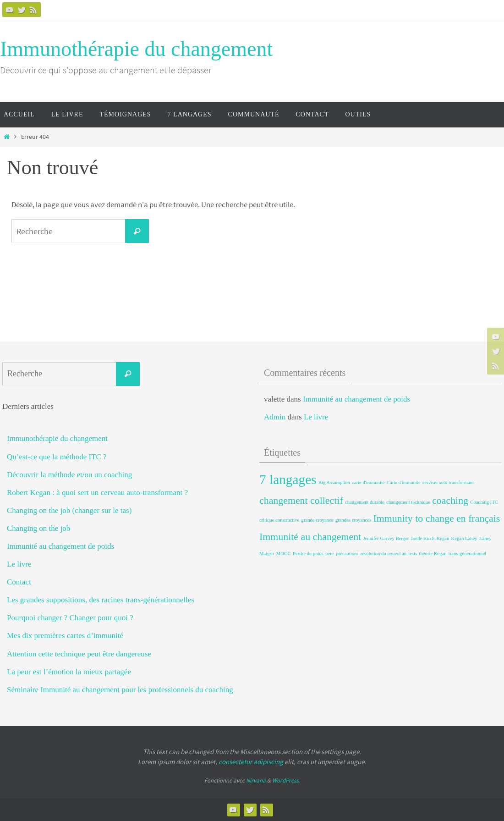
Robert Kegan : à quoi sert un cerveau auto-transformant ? (97, 493)
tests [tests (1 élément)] (413, 554)
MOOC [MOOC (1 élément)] (284, 554)
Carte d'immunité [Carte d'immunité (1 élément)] (404, 482)
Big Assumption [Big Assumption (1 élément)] (334, 482)
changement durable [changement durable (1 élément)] (365, 502)
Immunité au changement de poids (60, 546)
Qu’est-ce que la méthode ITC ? (57, 457)
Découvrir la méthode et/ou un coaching (69, 475)
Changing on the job (38, 528)
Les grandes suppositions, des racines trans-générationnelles (101, 600)
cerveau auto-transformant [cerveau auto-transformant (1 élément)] (448, 482)
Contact (19, 582)
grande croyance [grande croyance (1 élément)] (318, 520)
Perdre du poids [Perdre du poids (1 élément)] (308, 554)
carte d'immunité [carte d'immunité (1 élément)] (368, 482)
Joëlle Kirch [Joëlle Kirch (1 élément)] (422, 538)
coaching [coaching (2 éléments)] (450, 501)
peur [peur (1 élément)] (330, 554)
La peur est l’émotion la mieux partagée (69, 672)
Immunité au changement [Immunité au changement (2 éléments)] (310, 537)
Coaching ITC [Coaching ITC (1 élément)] (484, 502)
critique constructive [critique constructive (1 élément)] (279, 520)
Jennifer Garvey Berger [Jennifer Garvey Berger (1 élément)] (386, 538)
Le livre (19, 564)
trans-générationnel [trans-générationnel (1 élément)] (467, 554)
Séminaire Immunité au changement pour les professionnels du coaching (120, 690)
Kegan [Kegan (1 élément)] (443, 538)
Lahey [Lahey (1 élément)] (485, 538)
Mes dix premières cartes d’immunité (65, 636)
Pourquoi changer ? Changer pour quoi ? (70, 618)
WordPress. (286, 780)
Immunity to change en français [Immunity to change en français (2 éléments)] (437, 518)
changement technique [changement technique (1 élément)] (408, 502)
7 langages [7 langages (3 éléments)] (288, 479)
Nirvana (256, 780)
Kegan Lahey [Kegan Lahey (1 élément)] (464, 538)
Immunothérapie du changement (136, 49)
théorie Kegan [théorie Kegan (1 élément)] (433, 554)
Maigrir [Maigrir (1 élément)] (267, 554)
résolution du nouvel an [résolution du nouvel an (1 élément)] (383, 554)
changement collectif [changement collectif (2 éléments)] (301, 501)
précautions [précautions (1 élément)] (347, 554)
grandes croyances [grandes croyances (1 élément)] (353, 520)
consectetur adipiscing (251, 762)
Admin (275, 417)
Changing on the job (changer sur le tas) (69, 510)
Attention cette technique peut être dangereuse (79, 654)
